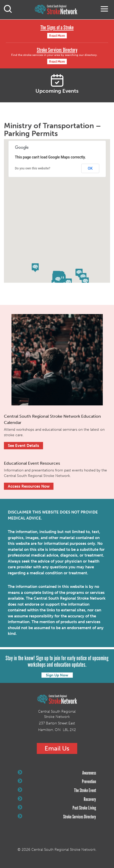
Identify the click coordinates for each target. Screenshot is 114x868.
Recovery (57, 799)
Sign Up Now (57, 675)
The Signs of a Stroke (57, 28)
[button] (58, 280)
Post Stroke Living (57, 808)
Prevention (57, 782)
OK (90, 168)
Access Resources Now (29, 486)
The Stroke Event (57, 790)
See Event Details (23, 446)
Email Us (57, 748)
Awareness (57, 773)
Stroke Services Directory (57, 50)
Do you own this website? (33, 168)
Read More (57, 36)
